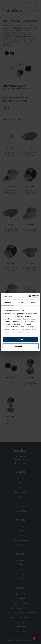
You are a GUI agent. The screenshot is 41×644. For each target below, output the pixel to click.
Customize (21, 346)
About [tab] (34, 302)
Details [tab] (21, 302)
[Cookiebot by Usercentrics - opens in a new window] (29, 296)
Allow (21, 340)
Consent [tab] (7, 302)
